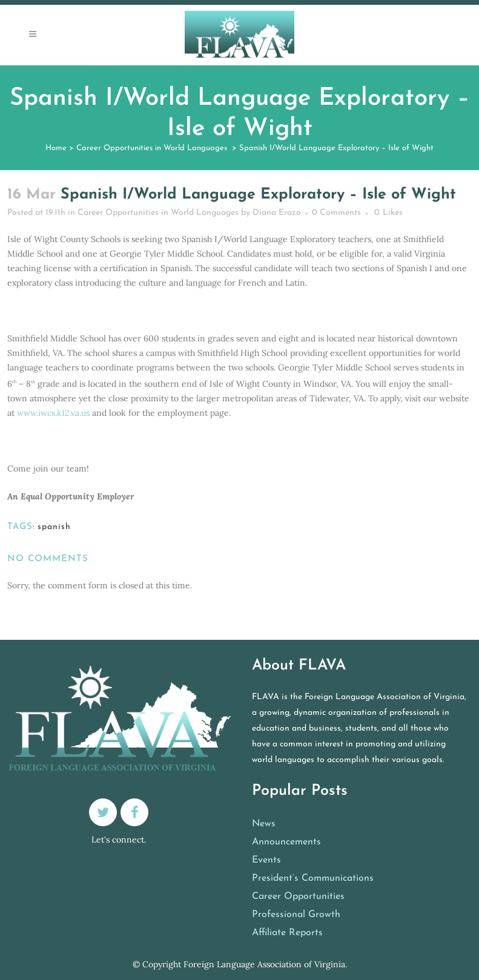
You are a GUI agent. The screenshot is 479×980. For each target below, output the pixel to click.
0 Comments (336, 213)
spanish (54, 527)
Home (56, 148)
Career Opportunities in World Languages (152, 148)
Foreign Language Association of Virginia (264, 964)
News (264, 824)
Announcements (286, 842)
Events (266, 860)
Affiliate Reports (287, 933)
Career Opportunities (298, 896)
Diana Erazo (277, 213)
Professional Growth (296, 915)
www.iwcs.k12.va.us (53, 413)
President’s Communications (313, 878)
